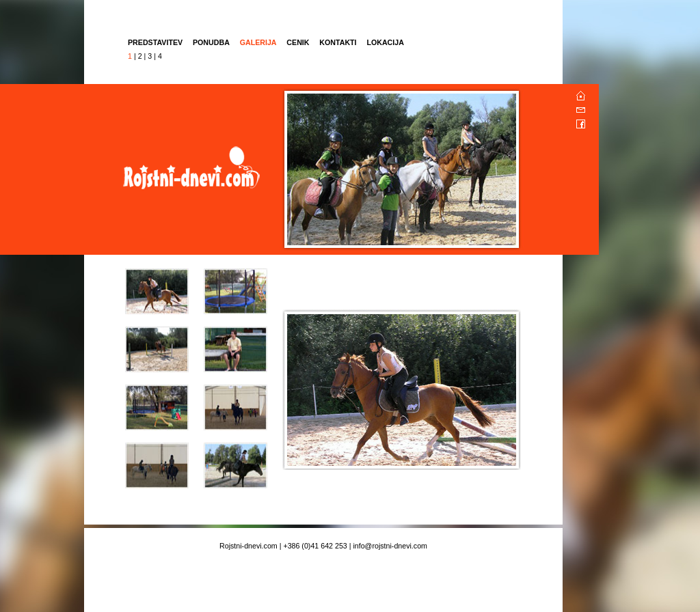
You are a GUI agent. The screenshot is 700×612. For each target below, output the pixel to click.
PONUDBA (211, 42)
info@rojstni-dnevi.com (390, 546)
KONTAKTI (338, 42)
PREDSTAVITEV (155, 42)
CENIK (299, 42)
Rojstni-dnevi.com (248, 546)
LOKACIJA (385, 42)
